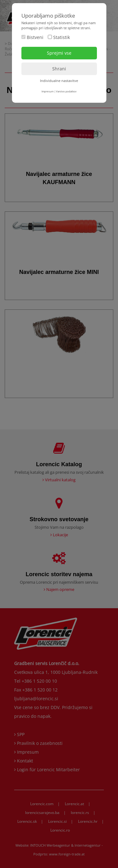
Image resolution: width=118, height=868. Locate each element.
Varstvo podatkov (66, 91)
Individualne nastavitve (59, 81)
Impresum (48, 91)
